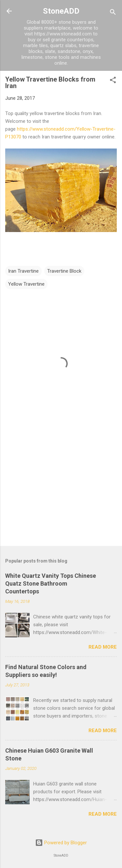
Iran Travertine (23, 271)
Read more (103, 647)
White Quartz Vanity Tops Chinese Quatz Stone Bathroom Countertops (51, 583)
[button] (113, 81)
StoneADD (61, 11)
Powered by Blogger (61, 843)
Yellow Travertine (26, 284)
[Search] (113, 13)
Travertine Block (64, 271)
